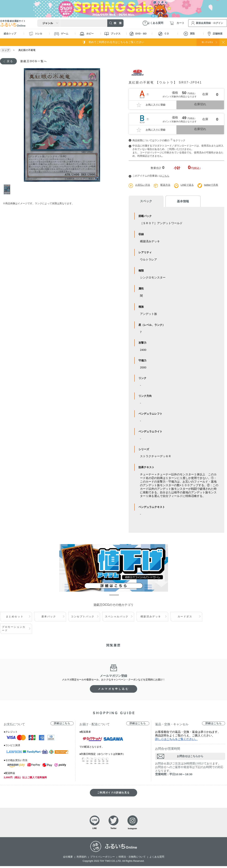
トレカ (36, 34)
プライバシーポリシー (103, 859)
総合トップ (10, 34)
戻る (11, 61)
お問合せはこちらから (190, 757)
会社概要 (68, 859)
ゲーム (61, 34)
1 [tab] (8, 190)
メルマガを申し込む (113, 690)
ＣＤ (164, 34)
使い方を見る (204, 42)
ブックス (112, 34)
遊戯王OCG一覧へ (37, 61)
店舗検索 (215, 34)
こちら (166, 176)
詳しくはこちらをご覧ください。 (176, 740)
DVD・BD (138, 34)
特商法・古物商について (132, 859)
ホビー (87, 34)
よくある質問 (157, 859)
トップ (6, 50)
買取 (189, 34)
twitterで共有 (214, 185)
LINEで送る (189, 185)
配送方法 (167, 185)
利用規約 (82, 859)
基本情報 (176, 202)
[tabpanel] (62, 126)
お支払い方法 (143, 185)
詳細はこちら (62, 724)
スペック (144, 202)
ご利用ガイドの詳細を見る (113, 793)
